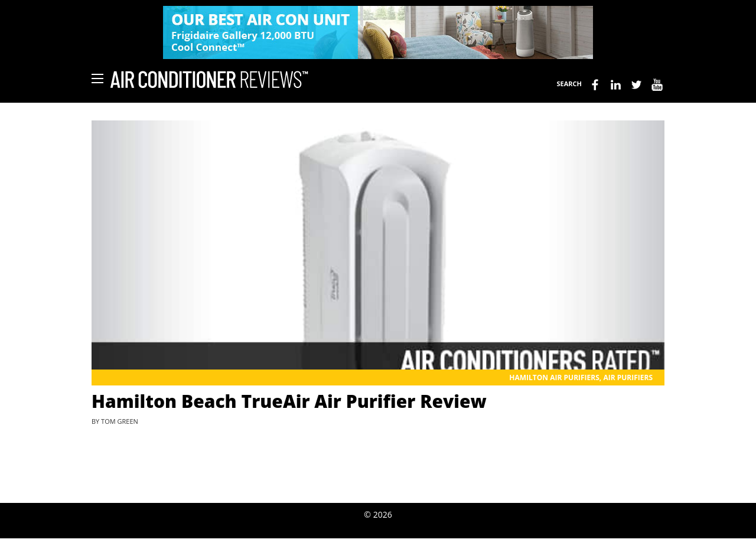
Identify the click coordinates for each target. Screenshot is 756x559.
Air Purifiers (628, 377)
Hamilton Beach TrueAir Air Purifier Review (289, 401)
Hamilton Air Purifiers (554, 377)
